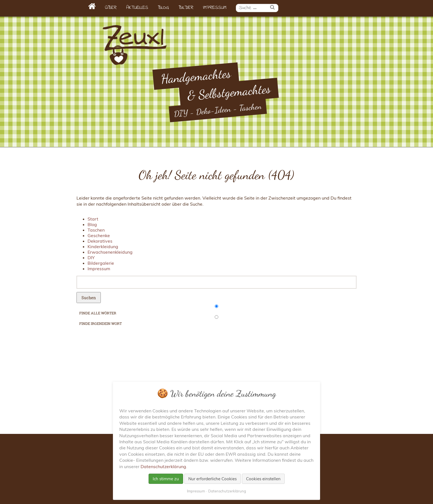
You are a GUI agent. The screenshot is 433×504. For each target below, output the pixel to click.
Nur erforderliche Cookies (212, 479)
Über (111, 8)
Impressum (215, 8)
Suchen (89, 298)
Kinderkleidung (103, 246)
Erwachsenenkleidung (110, 252)
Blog (163, 8)
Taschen (96, 230)
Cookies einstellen (263, 479)
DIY (91, 258)
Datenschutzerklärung (163, 466)
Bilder (186, 8)
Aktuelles (137, 8)
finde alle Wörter (98, 313)
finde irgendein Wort (101, 323)
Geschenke (99, 235)
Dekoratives (100, 241)
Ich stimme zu (166, 479)
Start (93, 219)
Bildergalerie (101, 263)
